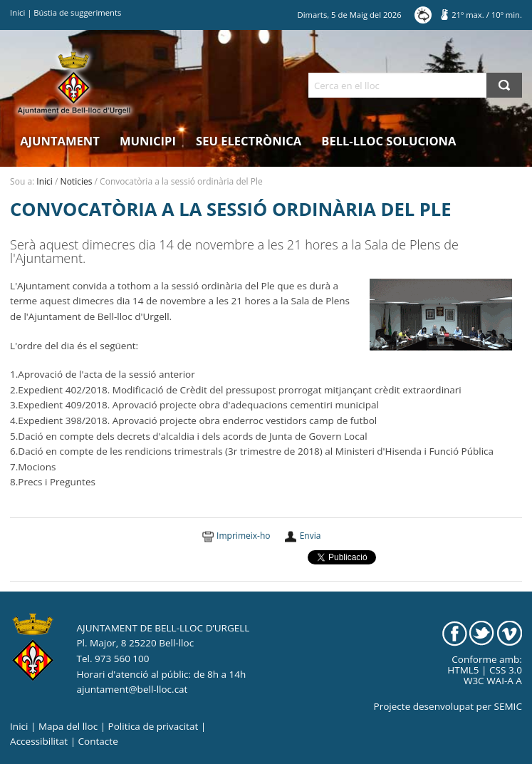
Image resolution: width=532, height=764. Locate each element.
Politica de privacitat (153, 726)
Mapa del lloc (68, 726)
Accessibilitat (39, 741)
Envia (311, 536)
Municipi (148, 141)
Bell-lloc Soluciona (388, 141)
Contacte (98, 741)
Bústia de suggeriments (77, 12)
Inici (17, 12)
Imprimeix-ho (243, 536)
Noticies (77, 181)
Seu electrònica (249, 141)
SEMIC (508, 706)
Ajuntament (60, 141)
